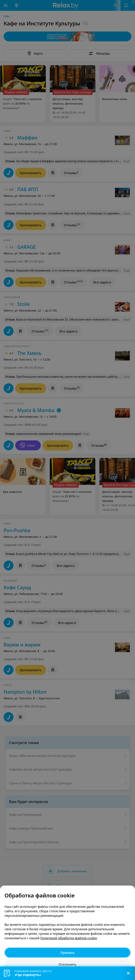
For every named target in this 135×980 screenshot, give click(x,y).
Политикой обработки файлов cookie (69, 938)
